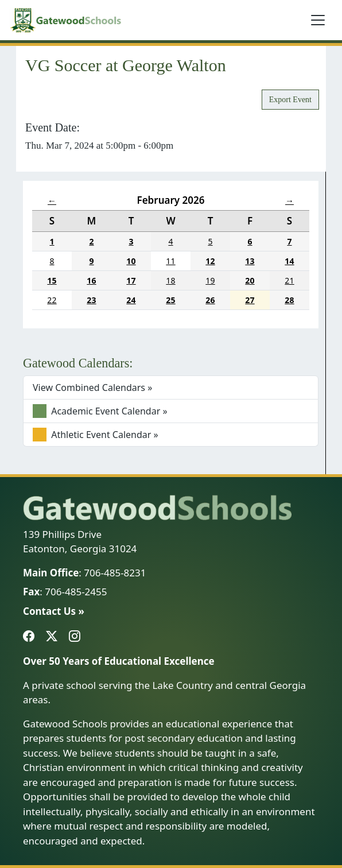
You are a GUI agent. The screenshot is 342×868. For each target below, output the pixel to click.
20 (250, 280)
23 (91, 300)
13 (250, 261)
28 (289, 300)
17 (131, 280)
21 (289, 280)
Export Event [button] (290, 100)
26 (210, 300)
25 (170, 300)
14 (289, 261)
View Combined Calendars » (92, 387)
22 (52, 300)
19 (210, 280)
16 (91, 280)
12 (210, 261)
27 (250, 300)
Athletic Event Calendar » (96, 435)
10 (131, 261)
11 (170, 261)
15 (52, 280)
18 (170, 280)
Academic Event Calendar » (100, 411)
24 (131, 300)
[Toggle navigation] (318, 20)
